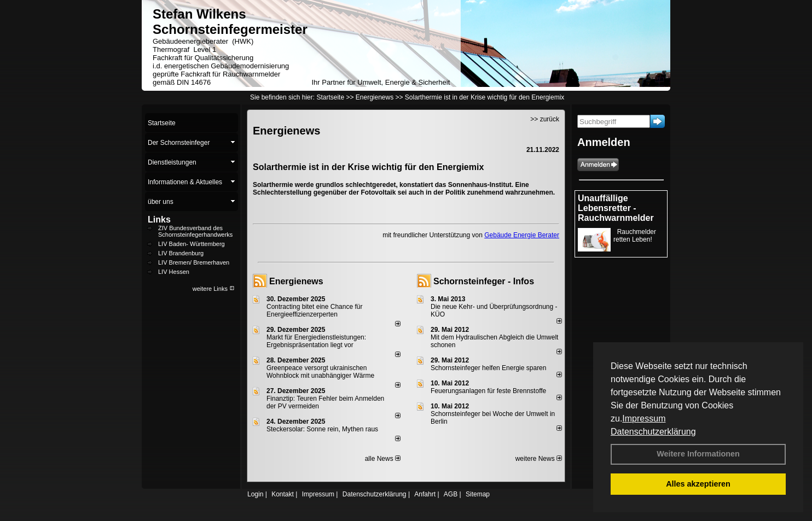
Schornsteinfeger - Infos (484, 281)
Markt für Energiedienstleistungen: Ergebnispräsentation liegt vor (316, 341)
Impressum (644, 418)
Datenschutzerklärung (653, 432)
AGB (451, 494)
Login (255, 494)
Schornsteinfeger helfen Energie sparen (488, 368)
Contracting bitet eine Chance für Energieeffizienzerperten (314, 311)
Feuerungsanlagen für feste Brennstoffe (488, 391)
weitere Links (214, 289)
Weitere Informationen (698, 454)
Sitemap (478, 494)
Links (159, 219)
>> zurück (545, 119)
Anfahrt (425, 494)
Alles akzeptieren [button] (698, 484)
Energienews (296, 281)
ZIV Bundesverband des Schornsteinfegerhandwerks (195, 231)
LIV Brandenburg (181, 253)
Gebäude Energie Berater (522, 235)
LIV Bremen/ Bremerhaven (194, 262)
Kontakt (283, 494)
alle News (383, 459)
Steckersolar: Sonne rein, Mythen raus (322, 429)
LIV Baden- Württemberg (192, 244)
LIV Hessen (174, 272)
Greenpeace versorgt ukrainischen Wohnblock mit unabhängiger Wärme (320, 372)
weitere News (539, 459)
